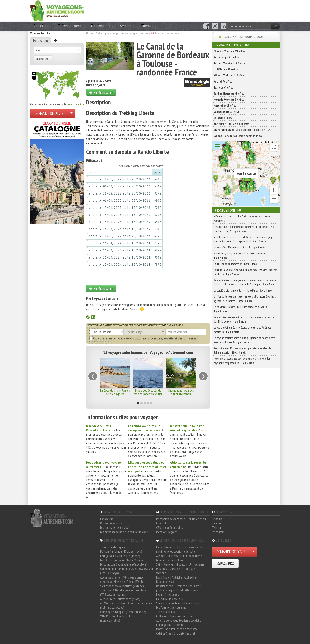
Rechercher (43, 59)
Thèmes (149, 26)
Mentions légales (167, 532)
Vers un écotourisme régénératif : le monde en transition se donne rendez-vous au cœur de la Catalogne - (245, 282)
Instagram (218, 532)
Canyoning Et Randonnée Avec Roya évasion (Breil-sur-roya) (127, 571)
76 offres (223, 81)
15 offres (225, 106)
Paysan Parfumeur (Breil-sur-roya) (121, 551)
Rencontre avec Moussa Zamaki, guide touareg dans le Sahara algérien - (242, 350)
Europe (144, 33)
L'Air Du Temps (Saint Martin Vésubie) (122, 560)
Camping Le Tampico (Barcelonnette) (123, 612)
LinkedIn (217, 519)
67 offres (223, 87)
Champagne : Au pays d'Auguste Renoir (181, 392)
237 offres (226, 57)
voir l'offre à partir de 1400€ (238, 136)
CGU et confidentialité (170, 527)
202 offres (229, 63)
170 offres (226, 69)
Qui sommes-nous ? (112, 523)
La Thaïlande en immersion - (236, 264)
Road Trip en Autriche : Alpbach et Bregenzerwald (177, 579)
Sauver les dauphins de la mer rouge (178, 603)
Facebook (218, 523)
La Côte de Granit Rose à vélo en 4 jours (115, 392)
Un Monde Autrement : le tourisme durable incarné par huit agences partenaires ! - (245, 299)
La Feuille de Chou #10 (170, 599)
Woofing (161, 573)
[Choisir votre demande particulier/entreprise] (71, 113)
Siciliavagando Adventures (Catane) (122, 586)
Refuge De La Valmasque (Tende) (120, 556)
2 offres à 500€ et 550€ (231, 124)
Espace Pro (107, 519)
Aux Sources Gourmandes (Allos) (120, 599)
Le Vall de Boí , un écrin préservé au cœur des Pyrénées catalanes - (242, 330)
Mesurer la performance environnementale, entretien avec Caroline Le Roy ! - (244, 229)
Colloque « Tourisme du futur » (175, 616)
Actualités (42, 26)
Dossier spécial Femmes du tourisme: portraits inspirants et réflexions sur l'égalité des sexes (179, 590)
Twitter (217, 527)
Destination (40, 41)
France (159, 33)
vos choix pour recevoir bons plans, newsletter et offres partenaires (143, 338)
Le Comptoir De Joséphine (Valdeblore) (124, 564)
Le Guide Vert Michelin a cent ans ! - (239, 247)
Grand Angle (130, 33)
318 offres (229, 51)
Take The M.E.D (166, 612)
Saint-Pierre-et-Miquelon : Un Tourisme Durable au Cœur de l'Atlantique (180, 566)
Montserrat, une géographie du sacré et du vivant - (240, 256)
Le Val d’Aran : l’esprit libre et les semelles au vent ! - (241, 309)
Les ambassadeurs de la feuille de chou (124, 532)
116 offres (229, 75)
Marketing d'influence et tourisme (177, 629)
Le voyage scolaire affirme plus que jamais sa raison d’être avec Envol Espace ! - (244, 340)
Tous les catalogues (113, 547)
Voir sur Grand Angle (101, 92)
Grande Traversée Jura (169, 560)
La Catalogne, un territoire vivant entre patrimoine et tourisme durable (180, 549)
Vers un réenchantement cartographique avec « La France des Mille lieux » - (244, 319)
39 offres (229, 100)
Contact (161, 523)
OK (275, 26)
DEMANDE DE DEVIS (49, 113)
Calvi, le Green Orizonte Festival (176, 633)
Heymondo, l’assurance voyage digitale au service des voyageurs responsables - (242, 361)
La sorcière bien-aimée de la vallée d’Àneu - (244, 290)
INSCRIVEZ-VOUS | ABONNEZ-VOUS (243, 37)
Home (90, 33)
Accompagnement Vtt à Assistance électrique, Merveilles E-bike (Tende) (122, 579)
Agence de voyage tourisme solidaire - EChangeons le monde (179, 622)
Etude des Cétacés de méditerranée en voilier (148, 392)
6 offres (223, 118)
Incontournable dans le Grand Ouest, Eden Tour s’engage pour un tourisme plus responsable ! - (243, 239)
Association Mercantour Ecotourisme (179, 556)
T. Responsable (71, 26)
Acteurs (127, 26)
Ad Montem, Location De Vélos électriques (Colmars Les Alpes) (126, 605)
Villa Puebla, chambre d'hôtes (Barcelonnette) (118, 618)
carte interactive (75, 104)
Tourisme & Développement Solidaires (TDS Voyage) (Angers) (124, 592)
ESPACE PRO (225, 563)
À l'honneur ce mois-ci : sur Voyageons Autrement (242, 218)
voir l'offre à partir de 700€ (242, 130)
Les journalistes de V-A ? (115, 527)
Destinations (102, 26)
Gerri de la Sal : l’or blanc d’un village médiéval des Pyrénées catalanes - (245, 272)
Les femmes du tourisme (171, 607)
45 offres (229, 94)
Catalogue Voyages (108, 33)
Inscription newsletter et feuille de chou (181, 519)
